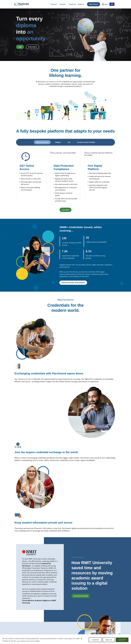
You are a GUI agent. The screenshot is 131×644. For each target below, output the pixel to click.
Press (80, 627)
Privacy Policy (105, 622)
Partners (81, 619)
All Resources (105, 614)
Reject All (109, 640)
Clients (81, 622)
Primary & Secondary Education (43, 619)
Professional (37, 616)
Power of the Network (40, 622)
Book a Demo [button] (33, 47)
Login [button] (20, 47)
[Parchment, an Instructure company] (22, 4)
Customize (95, 640)
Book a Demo (94, 4)
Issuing (58, 614)
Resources (72, 4)
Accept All (122, 640)
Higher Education (39, 614)
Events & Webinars (107, 616)
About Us (81, 614)
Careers (81, 625)
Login (13, 618)
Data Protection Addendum (109, 627)
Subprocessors (105, 625)
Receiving (59, 616)
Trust (103, 619)
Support (103, 630)
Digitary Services (61, 619)
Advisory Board (83, 616)
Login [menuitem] (105, 4)
